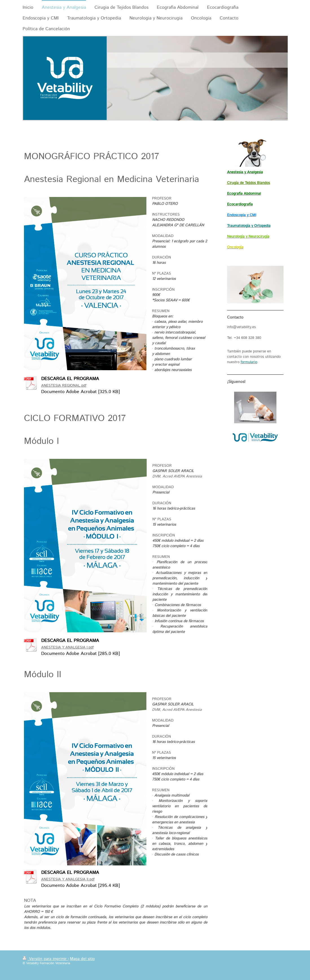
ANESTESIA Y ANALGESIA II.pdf (68, 879)
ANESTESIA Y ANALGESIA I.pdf (67, 647)
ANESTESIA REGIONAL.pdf (64, 386)
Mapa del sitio (82, 959)
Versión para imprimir (45, 959)
